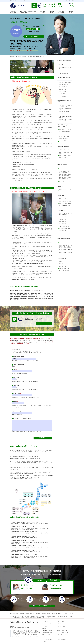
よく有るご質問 (62, 94)
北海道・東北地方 (16, 520)
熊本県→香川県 (22, 550)
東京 (42, 500)
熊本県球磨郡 (44, 298)
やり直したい (61, 186)
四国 (32, 634)
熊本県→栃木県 (14, 528)
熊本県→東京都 (14, 527)
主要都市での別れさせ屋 (63, 629)
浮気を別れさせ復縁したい (64, 199)
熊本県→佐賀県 (22, 555)
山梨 (28, 493)
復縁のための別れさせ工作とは (64, 78)
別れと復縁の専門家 (62, 624)
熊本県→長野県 (22, 531)
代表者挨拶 (61, 264)
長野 (32, 493)
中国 (30, 634)
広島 (21, 498)
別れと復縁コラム (62, 210)
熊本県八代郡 (31, 298)
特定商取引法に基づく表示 (47, 637)
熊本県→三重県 (37, 536)
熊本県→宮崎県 (14, 556)
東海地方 (14, 535)
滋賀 (37, 506)
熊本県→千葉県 (38, 527)
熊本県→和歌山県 (15, 542)
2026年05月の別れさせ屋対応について (65, 253)
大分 (18, 510)
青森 (42, 493)
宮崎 (14, 510)
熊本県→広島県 (37, 545)
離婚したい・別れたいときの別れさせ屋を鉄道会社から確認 (65, 175)
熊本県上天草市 (39, 295)
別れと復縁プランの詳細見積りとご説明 (65, 109)
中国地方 (14, 544)
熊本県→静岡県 (30, 536)
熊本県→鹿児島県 (22, 556)
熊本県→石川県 (37, 531)
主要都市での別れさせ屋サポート (65, 150)
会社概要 (61, 262)
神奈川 (46, 500)
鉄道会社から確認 (67, 203)
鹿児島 (14, 512)
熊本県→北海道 (14, 522)
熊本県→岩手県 (30, 522)
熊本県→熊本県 (37, 555)
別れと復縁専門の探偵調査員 (64, 132)
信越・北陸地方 (15, 530)
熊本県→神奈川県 (22, 527)
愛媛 (28, 511)
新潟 (25, 491)
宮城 (49, 493)
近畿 (27, 634)
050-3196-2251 (34, 36)
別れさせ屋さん (62, 258)
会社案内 (44, 635)
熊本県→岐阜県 (22, 536)
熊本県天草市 (17, 297)
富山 (28, 491)
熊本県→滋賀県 (37, 541)
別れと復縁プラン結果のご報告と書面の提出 (65, 117)
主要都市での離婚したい (47, 631)
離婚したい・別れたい (63, 165)
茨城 (46, 501)
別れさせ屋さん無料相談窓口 (21, 280)
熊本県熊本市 (13, 293)
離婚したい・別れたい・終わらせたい (65, 168)
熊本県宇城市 (46, 295)
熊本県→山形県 (14, 523)
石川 (32, 491)
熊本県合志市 (24, 297)
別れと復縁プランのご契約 (64, 112)
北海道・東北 (14, 634)
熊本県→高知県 (37, 550)
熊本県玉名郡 (39, 297)
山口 (21, 500)
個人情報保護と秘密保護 (63, 635)
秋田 (42, 495)
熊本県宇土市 (32, 295)
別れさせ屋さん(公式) (70, 1)
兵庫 (34, 510)
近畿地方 (14, 539)
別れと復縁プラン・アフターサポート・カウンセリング (65, 120)
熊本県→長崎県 (30, 555)
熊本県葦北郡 (38, 298)
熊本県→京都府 (30, 541)
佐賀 (14, 508)
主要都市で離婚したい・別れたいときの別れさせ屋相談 (65, 172)
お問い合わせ (62, 273)
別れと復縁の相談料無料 (64, 85)
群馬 (42, 503)
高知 (28, 513)
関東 (18, 634)
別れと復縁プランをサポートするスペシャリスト (64, 125)
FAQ (59, 627)
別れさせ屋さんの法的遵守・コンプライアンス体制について (66, 234)
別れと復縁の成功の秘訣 (64, 73)
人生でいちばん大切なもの (64, 226)
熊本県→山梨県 (30, 528)
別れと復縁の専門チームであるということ (65, 141)
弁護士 (31, 137)
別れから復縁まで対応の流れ (48, 622)
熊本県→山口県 (45, 545)
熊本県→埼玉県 (31, 527)
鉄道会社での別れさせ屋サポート (65, 155)
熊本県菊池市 (25, 295)
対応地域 (60, 622)
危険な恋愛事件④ (62, 224)
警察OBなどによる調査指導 (64, 139)
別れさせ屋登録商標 (62, 637)
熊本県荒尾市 (41, 293)
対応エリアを (62, 203)
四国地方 (14, 548)
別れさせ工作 (61, 620)
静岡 (28, 495)
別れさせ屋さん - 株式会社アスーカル (25, 621)
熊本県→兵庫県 (22, 541)
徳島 (25, 513)
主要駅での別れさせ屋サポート (65, 158)
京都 (34, 508)
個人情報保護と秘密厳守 (64, 96)
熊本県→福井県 (45, 531)
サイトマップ (45, 640)
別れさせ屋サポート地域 (64, 146)
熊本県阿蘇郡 (16, 298)
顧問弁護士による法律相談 (64, 136)
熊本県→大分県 (45, 555)
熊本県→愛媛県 (30, 550)
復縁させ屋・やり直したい (63, 633)
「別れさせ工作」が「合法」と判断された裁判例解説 (65, 214)
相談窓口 (44, 627)
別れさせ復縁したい (63, 195)
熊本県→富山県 (30, 531)
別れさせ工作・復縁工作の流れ (65, 82)
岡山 (24, 498)
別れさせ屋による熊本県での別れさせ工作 (21, 247)
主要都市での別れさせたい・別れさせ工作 (65, 153)
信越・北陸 (22, 634)
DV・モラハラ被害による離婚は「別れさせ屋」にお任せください (65, 181)
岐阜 (32, 495)
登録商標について (62, 266)
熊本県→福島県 (22, 523)
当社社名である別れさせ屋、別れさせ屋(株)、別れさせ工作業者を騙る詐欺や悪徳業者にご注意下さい (66, 246)
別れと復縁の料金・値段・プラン (64, 101)
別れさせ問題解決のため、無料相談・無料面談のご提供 (65, 106)
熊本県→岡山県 (30, 545)
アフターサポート (62, 91)
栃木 (49, 501)
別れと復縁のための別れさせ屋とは (65, 68)
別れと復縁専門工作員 (63, 134)
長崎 (18, 506)
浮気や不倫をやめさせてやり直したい (65, 190)
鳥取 (24, 500)
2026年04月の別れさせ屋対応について (65, 250)
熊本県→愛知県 (14, 536)
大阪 (37, 508)
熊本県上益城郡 (23, 298)
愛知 (25, 495)
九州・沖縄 (36, 634)
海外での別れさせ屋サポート (64, 160)
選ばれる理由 (45, 624)
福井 (25, 493)
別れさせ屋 (46, 139)
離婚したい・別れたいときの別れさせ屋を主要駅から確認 (65, 178)
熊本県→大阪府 (14, 541)
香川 (25, 511)
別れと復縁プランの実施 (64, 114)
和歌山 (34, 512)
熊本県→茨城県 (46, 527)
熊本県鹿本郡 (45, 297)
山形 (46, 495)
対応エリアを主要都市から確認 (65, 201)
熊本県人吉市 (34, 293)
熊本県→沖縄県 (31, 556)
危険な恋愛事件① (62, 217)
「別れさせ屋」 (46, 620)
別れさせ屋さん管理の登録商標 (31, 633)
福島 (49, 495)
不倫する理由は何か (63, 231)
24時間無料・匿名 (33, 29)
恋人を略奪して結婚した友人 (64, 228)
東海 (25, 634)
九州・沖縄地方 (15, 553)
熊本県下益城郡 (31, 297)
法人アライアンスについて (64, 271)
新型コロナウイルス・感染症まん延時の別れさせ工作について (65, 242)
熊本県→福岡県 (14, 555)
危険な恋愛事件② (62, 219)
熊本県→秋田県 (45, 522)
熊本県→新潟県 (14, 531)
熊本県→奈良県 (45, 541)
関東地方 (14, 525)
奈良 (37, 510)
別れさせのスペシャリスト (64, 71)
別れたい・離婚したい (47, 633)
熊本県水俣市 (47, 293)
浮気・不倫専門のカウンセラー (65, 129)
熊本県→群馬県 (22, 528)
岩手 (46, 493)
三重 (34, 506)
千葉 (49, 500)
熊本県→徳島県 (14, 550)
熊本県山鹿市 (18, 295)
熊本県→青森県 (22, 522)
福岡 (14, 506)
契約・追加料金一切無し (64, 87)
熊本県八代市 (27, 293)
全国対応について (62, 89)
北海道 (47, 483)
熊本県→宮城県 (37, 522)
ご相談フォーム (50, 319)
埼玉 (42, 501)
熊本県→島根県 (22, 545)
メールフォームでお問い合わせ (42, 604)
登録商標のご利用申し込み (64, 268)
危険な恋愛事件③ (62, 222)
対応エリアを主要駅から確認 (64, 206)
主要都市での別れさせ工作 (63, 631)
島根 (21, 502)
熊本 (18, 508)
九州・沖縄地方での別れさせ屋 (48, 629)
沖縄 (16, 488)
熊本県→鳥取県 (14, 545)
